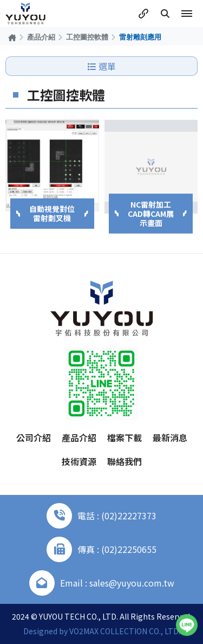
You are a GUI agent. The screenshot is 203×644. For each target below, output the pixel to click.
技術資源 (79, 461)
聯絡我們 (125, 461)
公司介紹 (34, 437)
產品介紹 (41, 37)
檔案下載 (125, 437)
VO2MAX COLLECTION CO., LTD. (125, 631)
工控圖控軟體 (87, 37)
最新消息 (170, 437)
